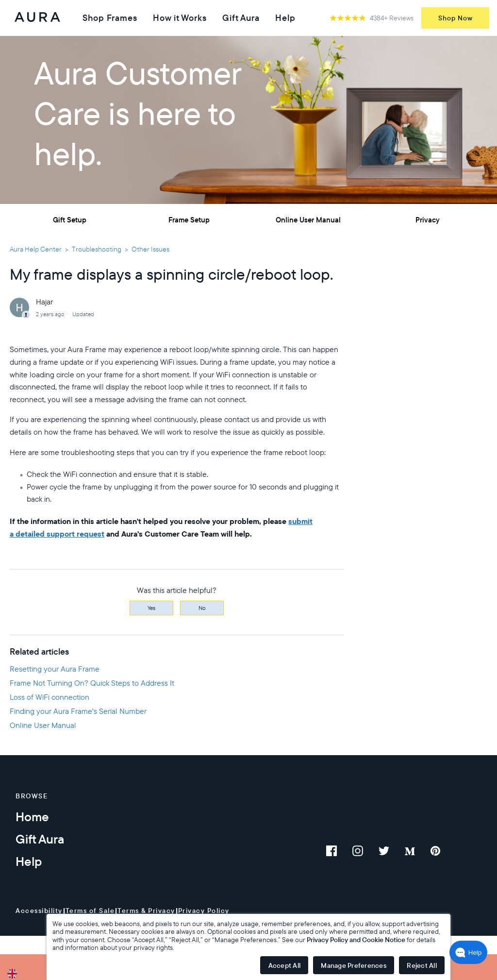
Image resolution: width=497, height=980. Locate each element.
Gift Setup (70, 220)
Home (32, 817)
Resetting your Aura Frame (55, 669)
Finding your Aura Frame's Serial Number (78, 711)
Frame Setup (189, 220)
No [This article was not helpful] (202, 608)
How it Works (180, 18)
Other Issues (150, 249)
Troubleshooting (97, 249)
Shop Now (456, 18)
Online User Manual (308, 220)
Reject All (422, 965)
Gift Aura (241, 18)
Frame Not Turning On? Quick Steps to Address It (92, 683)
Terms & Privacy (146, 911)
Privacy (428, 220)
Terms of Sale (90, 911)
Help (285, 18)
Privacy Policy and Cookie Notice (356, 940)
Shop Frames (110, 18)
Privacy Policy (204, 911)
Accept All (285, 965)
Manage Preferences (354, 965)
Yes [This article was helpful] (151, 608)
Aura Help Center (36, 249)
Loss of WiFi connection (50, 697)
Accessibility (39, 911)
